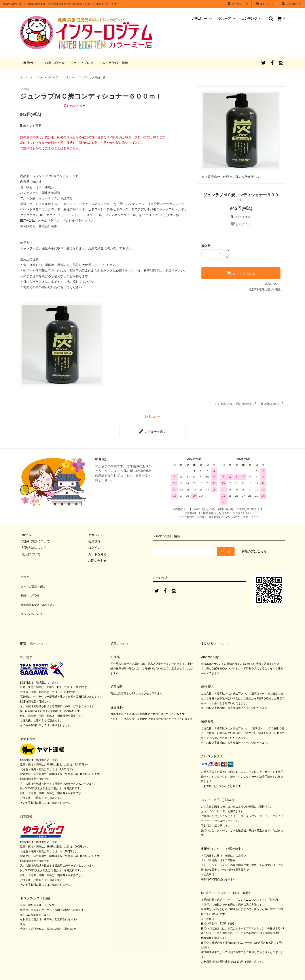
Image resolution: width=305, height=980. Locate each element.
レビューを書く (153, 430)
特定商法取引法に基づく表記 (40, 593)
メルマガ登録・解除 (114, 63)
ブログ (25, 574)
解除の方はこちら (254, 550)
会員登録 (292, 4)
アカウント (238, 4)
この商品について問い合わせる (236, 404)
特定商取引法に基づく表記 (265, 290)
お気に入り (241, 224)
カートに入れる (241, 273)
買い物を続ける (273, 404)
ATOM (33, 587)
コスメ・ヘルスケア (47, 77)
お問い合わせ (55, 63)
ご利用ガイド (30, 63)
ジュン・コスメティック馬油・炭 (85, 77)
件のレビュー (75, 106)
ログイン (265, 4)
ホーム (24, 77)
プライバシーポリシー (36, 600)
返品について (273, 284)
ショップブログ (82, 63)
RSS (23, 587)
